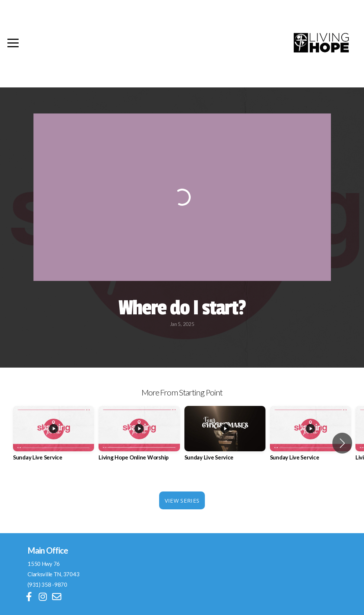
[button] (342, 443)
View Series (182, 500)
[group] (54, 439)
